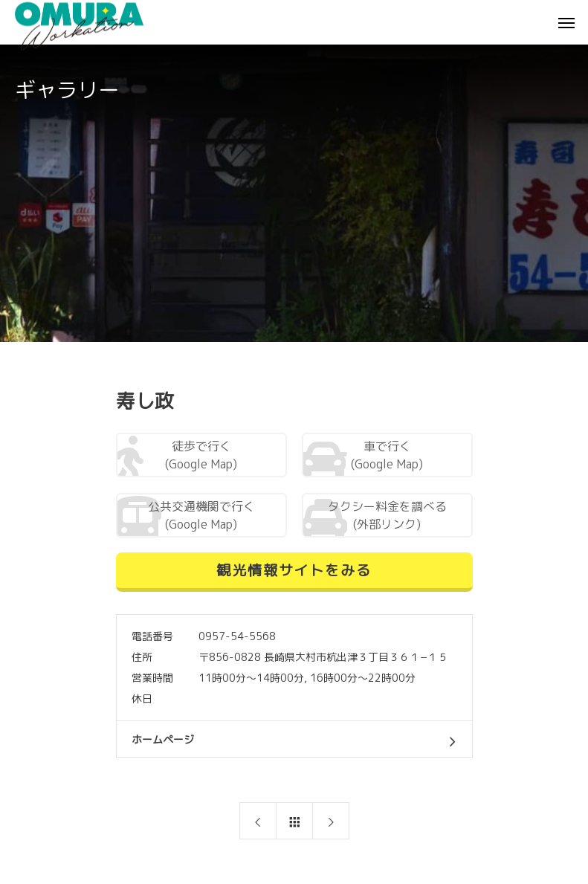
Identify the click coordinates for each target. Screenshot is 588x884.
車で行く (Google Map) (363, 456)
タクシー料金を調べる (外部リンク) (374, 517)
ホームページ (163, 739)
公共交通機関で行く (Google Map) (185, 517)
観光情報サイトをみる (294, 570)
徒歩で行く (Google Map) (177, 456)
